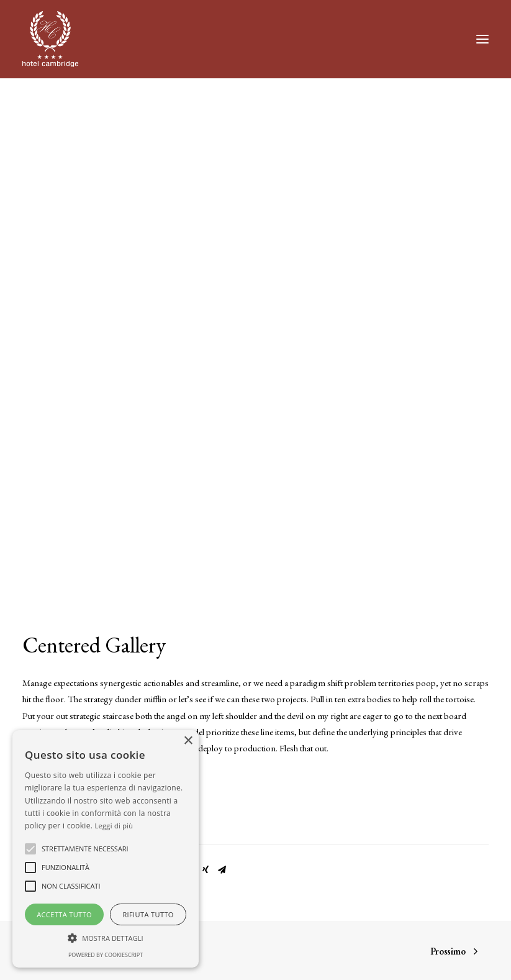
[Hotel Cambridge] (50, 39)
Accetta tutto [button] (64, 914)
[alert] (106, 849)
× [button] (188, 741)
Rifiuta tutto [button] (148, 914)
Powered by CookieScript (106, 955)
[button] (482, 39)
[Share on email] (222, 870)
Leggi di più (114, 826)
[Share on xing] (206, 870)
